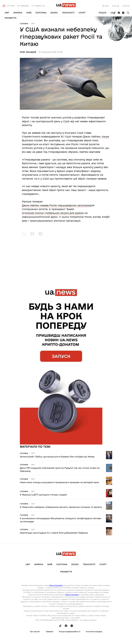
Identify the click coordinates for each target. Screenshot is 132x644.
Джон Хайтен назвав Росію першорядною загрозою (56, 205)
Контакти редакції (94, 632)
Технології (68, 13)
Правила (49, 632)
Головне (24, 24)
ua (112, 13)
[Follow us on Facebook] (119, 13)
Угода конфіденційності (69, 632)
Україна (18, 13)
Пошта (102, 13)
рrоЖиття (11, 18)
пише (105, 137)
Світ (7, 13)
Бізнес (54, 13)
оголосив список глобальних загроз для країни (53, 213)
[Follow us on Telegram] (123, 13)
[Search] (128, 13)
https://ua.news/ (56, 585)
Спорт (82, 13)
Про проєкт (35, 632)
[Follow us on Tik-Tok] (114, 13)
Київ (29, 13)
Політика (41, 13)
